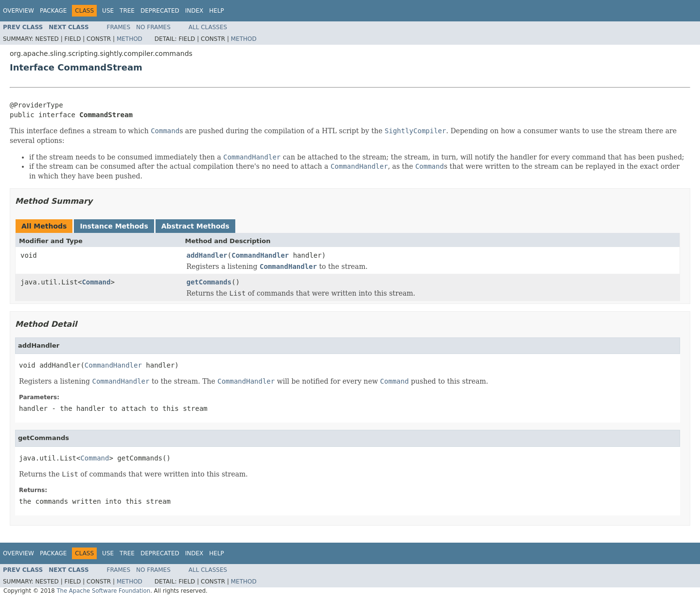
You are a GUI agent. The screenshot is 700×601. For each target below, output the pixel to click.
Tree (127, 11)
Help (217, 11)
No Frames (153, 27)
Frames (119, 27)
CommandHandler (260, 255)
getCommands (209, 282)
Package (53, 11)
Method (130, 39)
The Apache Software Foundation (103, 591)
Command (96, 282)
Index (194, 11)
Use (108, 11)
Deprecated (160, 11)
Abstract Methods (195, 226)
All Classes (208, 27)
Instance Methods (114, 226)
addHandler (207, 255)
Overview (18, 11)
